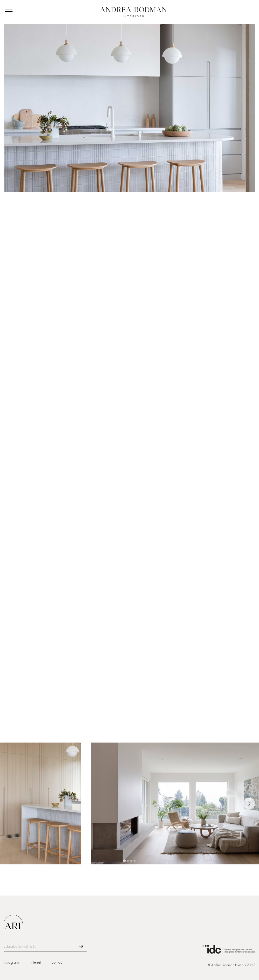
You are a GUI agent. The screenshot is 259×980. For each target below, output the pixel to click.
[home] (133, 12)
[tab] (124, 861)
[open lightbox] (41, 804)
